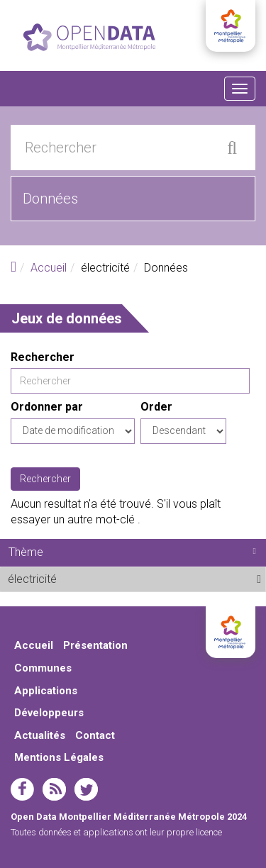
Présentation (95, 645)
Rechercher (43, 357)
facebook (22, 789)
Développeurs (49, 713)
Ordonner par (47, 407)
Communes (43, 668)
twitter (86, 789)
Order (156, 407)
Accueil (49, 268)
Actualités (40, 735)
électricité (92, 579)
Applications (46, 691)
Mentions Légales (59, 757)
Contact (95, 735)
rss (54, 789)
